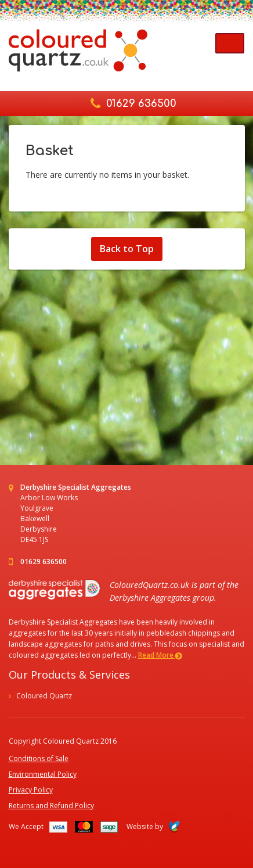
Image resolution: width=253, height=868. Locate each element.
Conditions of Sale (39, 759)
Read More (160, 655)
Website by (153, 826)
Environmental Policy (43, 774)
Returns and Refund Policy (51, 806)
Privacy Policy (31, 790)
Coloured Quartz (44, 696)
